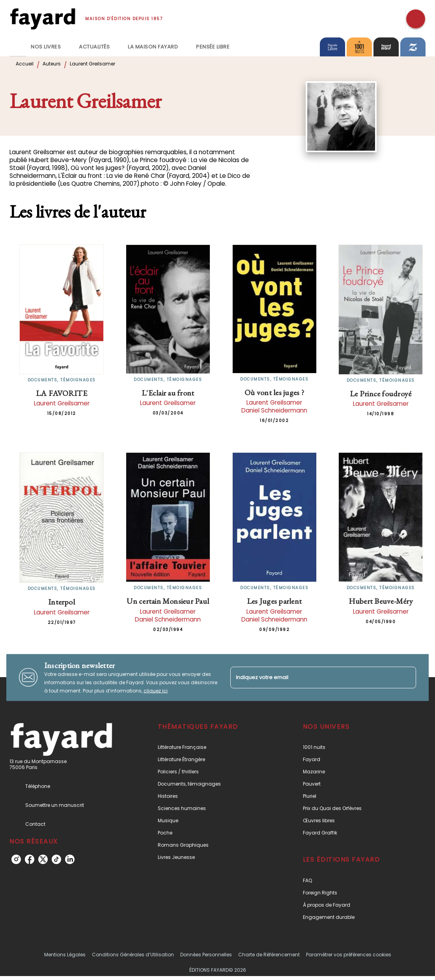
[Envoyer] (407, 678)
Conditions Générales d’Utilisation (133, 955)
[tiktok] (56, 859)
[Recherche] (416, 19)
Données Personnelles (206, 955)
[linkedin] (70, 859)
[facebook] (30, 859)
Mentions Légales (65, 955)
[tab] (18, 47)
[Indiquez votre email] (314, 677)
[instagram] (16, 859)
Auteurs (52, 64)
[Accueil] (43, 19)
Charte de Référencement (269, 955)
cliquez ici (156, 690)
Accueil (25, 64)
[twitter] (43, 859)
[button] (210, 747)
